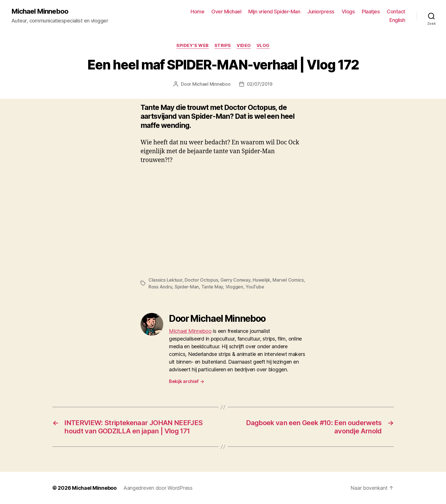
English (397, 20)
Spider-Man (187, 287)
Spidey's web (193, 46)
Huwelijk (261, 280)
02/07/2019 (260, 84)
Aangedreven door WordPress (158, 488)
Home (197, 12)
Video (244, 46)
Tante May (212, 287)
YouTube (255, 287)
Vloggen (234, 287)
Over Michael (226, 12)
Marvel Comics (288, 280)
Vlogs (348, 12)
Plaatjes (371, 12)
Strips (223, 46)
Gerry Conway (235, 280)
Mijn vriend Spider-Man (274, 12)
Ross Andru (160, 287)
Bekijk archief (187, 381)
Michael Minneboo (40, 11)
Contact (396, 12)
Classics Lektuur (165, 280)
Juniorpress (321, 12)
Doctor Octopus (201, 280)
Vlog (263, 46)
